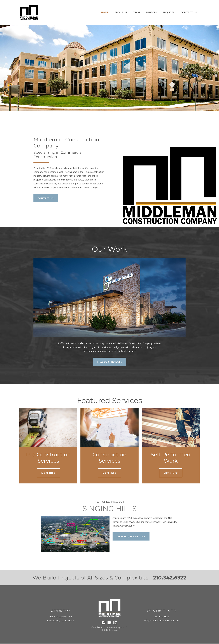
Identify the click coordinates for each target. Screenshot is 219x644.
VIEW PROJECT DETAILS (131, 537)
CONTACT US (46, 198)
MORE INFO (48, 473)
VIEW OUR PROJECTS (109, 362)
